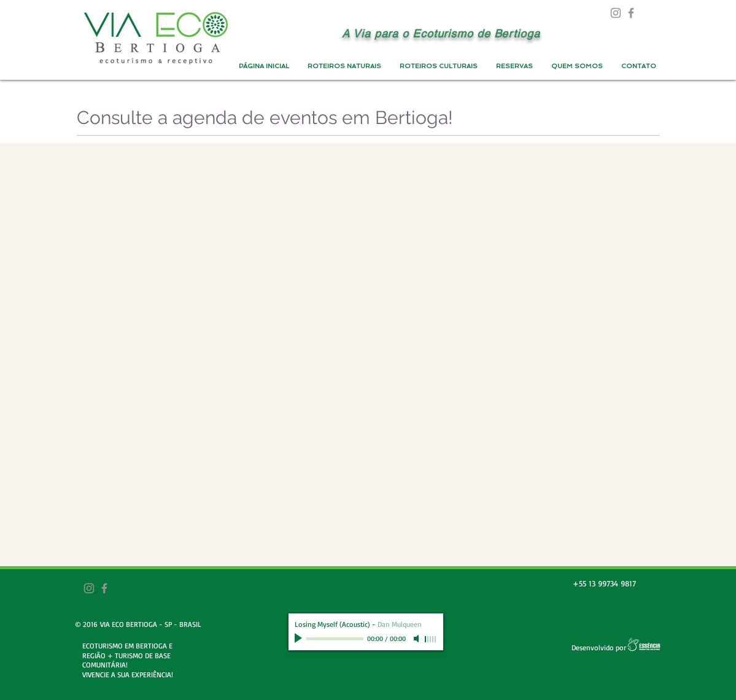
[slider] (431, 639)
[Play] (300, 639)
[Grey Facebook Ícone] (631, 13)
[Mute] (417, 639)
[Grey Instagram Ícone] (616, 13)
